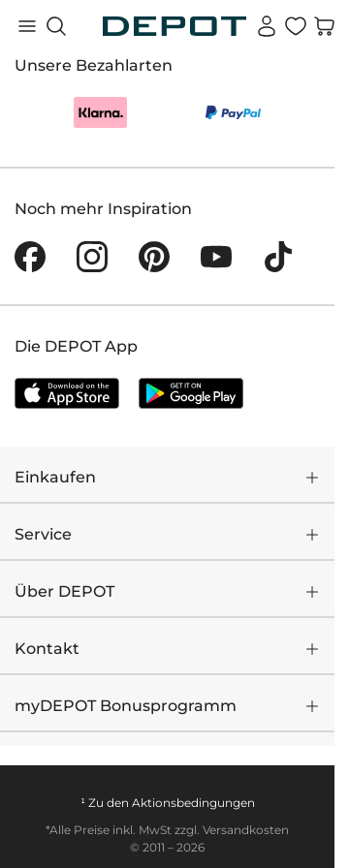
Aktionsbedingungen (193, 803)
